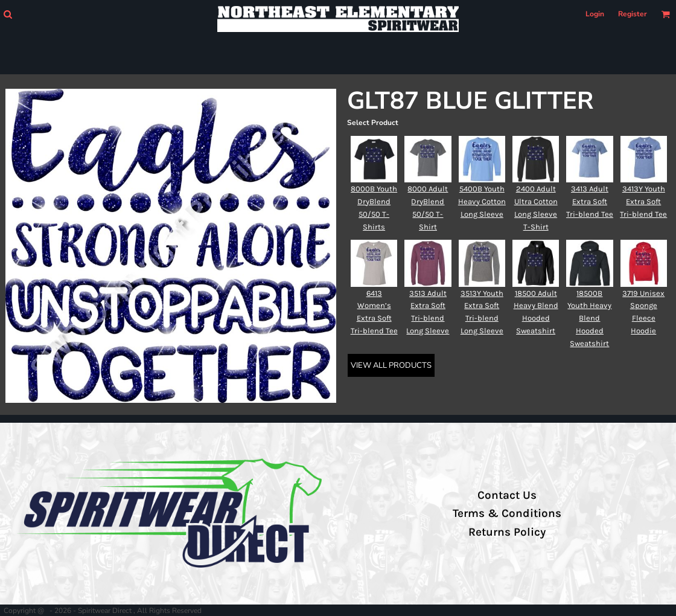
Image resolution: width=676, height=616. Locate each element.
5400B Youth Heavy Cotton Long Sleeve (482, 201)
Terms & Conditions (507, 513)
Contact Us (507, 495)
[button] (8, 14)
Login (595, 14)
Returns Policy (507, 532)
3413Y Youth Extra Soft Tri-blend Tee (643, 201)
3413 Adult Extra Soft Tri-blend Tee (590, 201)
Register (633, 14)
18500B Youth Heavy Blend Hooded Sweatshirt (589, 318)
